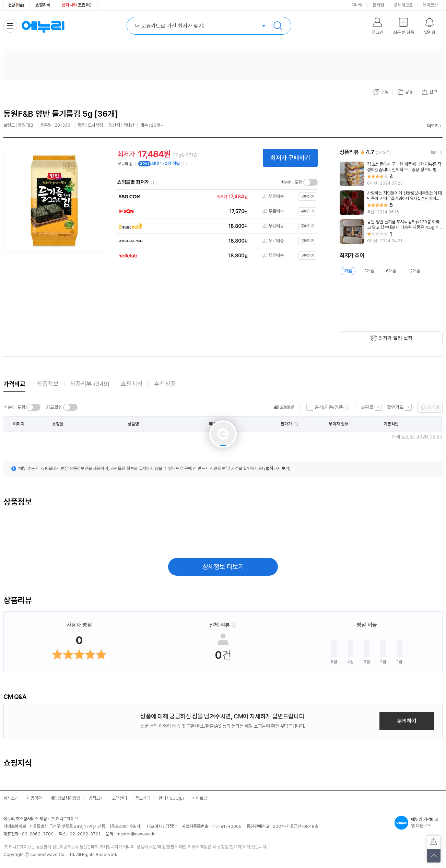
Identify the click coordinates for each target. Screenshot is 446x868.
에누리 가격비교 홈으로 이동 (43, 26)
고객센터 (119, 798)
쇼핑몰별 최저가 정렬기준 (154, 183)
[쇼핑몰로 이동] (216, 197)
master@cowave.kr (136, 834)
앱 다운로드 (419, 823)
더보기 (433, 126)
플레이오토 (403, 5)
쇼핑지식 (43, 5)
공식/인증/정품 (329, 407)
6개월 (391, 271)
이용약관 (34, 798)
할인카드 (395, 407)
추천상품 (165, 384)
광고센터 (143, 798)
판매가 (286, 424)
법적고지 (96, 798)
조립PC (77, 5)
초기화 (433, 407)
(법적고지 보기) (277, 468)
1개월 (348, 271)
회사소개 (11, 798)
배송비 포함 (292, 182)
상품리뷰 (90, 384)
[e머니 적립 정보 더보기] (184, 164)
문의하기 (407, 721)
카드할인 (54, 407)
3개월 (369, 271)
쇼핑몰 (367, 407)
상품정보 (48, 384)
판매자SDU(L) (171, 798)
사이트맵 (200, 798)
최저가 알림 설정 (395, 338)
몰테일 (378, 5)
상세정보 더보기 (223, 567)
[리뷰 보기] (391, 174)
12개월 (414, 271)
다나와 (357, 5)
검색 (278, 26)
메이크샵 (430, 5)
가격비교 (14, 384)
